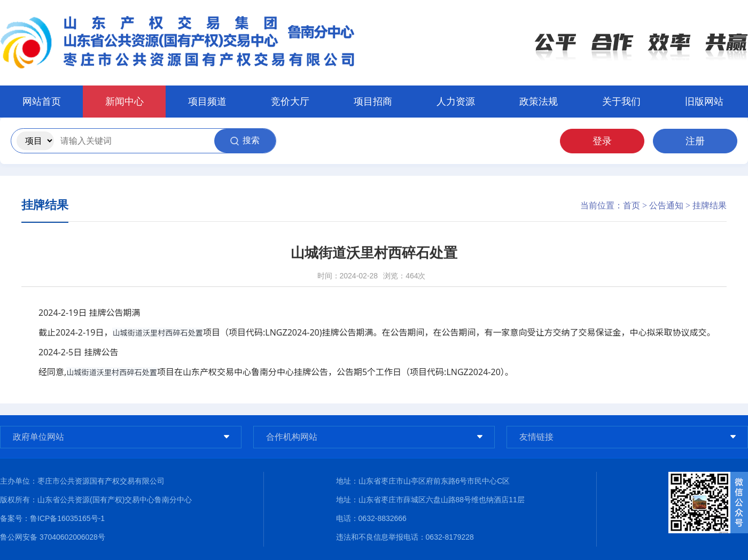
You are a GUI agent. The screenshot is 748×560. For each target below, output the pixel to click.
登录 (602, 141)
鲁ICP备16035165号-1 (67, 518)
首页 (632, 205)
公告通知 (666, 205)
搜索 (245, 141)
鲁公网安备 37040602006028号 (53, 537)
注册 (695, 141)
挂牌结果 (710, 205)
